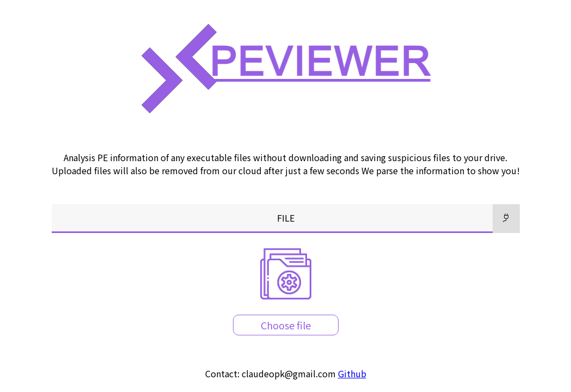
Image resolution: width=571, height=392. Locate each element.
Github (352, 373)
